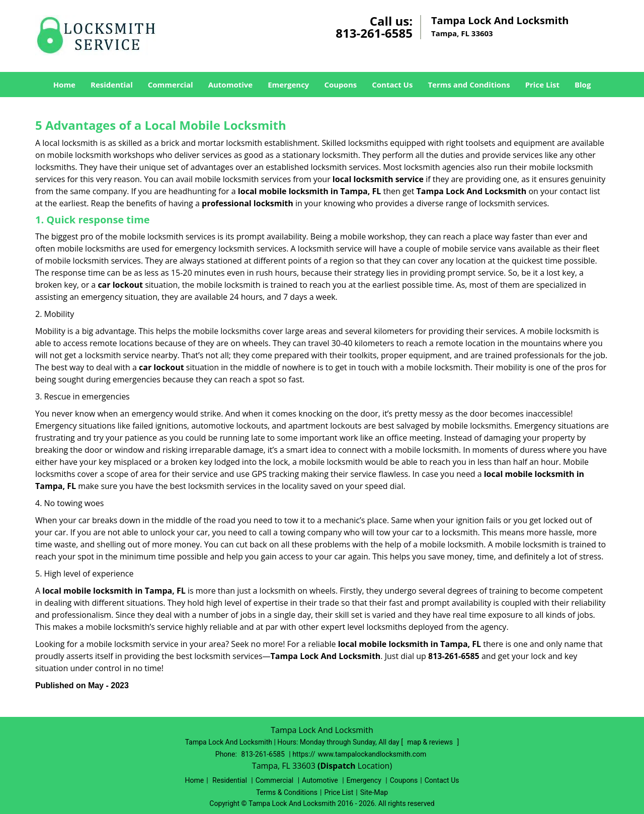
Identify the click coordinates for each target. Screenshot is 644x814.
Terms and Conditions (469, 85)
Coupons (340, 85)
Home (64, 85)
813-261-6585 (374, 33)
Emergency (288, 85)
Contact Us (392, 85)
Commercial (171, 85)
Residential (112, 85)
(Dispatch (338, 766)
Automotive (231, 85)
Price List (542, 85)
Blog (583, 85)
